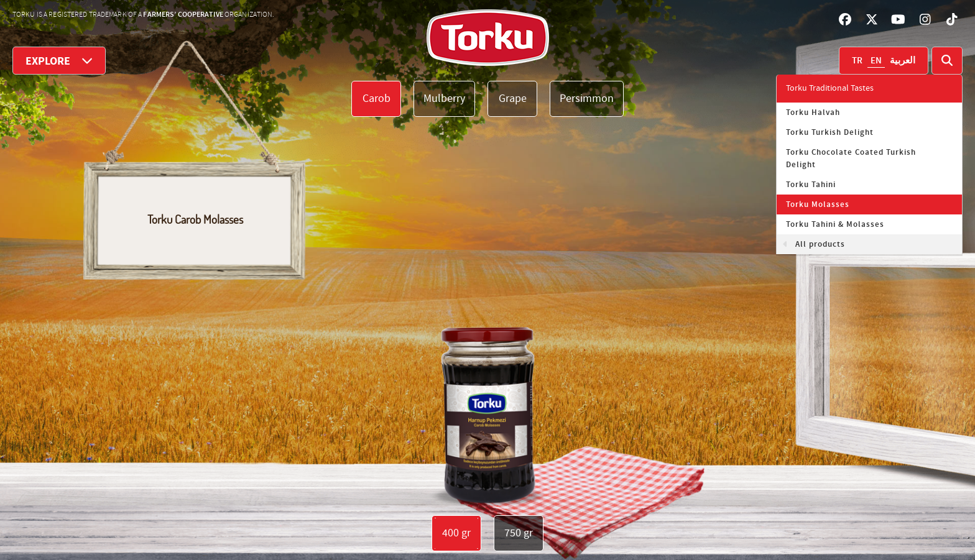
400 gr (456, 533)
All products (820, 244)
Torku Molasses (818, 204)
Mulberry (444, 99)
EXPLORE (59, 61)
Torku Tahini (811, 185)
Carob (377, 99)
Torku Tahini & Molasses (835, 224)
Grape (513, 99)
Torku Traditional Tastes (830, 88)
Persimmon (587, 99)
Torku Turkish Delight (830, 132)
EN (876, 61)
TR (857, 61)
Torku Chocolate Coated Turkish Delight (851, 158)
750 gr (519, 533)
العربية (903, 61)
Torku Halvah (813, 112)
